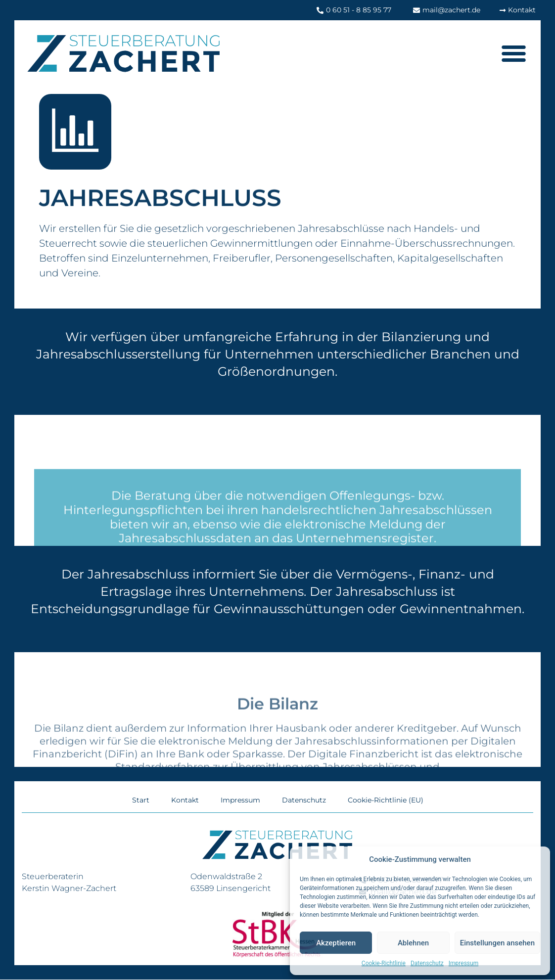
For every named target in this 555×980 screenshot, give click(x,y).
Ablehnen (413, 943)
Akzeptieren (336, 943)
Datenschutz (427, 963)
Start (141, 801)
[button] (513, 53)
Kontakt (185, 801)
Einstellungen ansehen (497, 943)
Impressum (463, 963)
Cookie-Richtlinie (384, 963)
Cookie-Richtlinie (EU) (386, 801)
